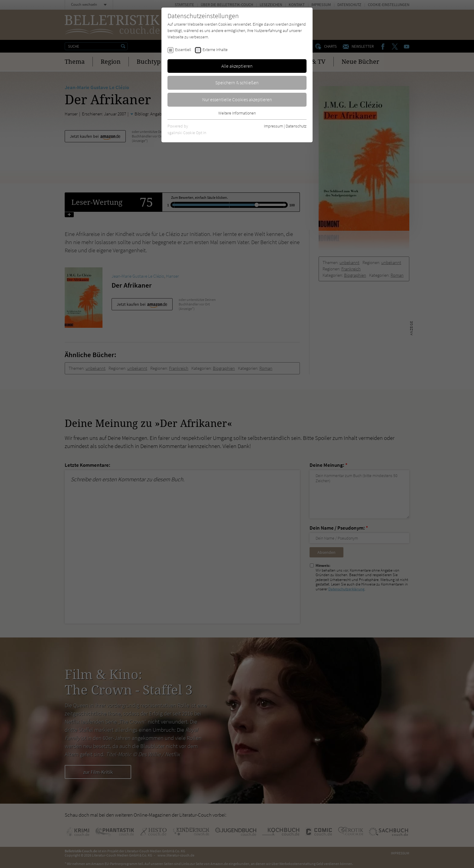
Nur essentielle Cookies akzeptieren (237, 99)
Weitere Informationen (237, 113)
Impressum (273, 126)
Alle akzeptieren (237, 66)
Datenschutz (296, 126)
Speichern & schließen (237, 82)
